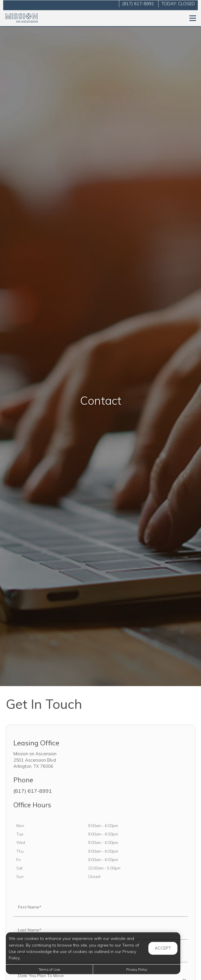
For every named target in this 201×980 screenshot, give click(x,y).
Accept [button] (163, 948)
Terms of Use (49, 969)
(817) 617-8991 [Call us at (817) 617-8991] (138, 4)
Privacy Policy (137, 969)
